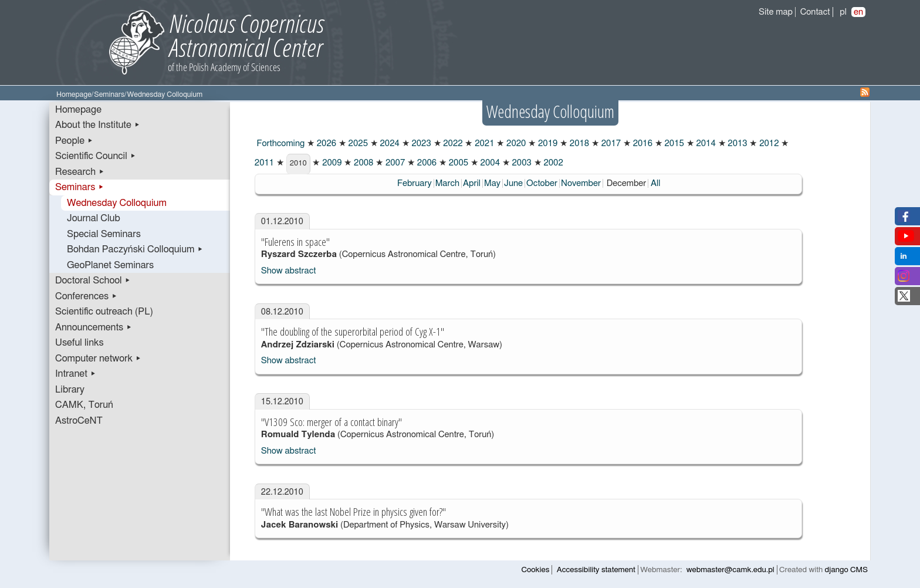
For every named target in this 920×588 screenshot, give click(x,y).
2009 (331, 163)
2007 (394, 163)
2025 (357, 143)
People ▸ (74, 141)
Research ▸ (80, 172)
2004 (489, 163)
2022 (452, 143)
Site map (776, 12)
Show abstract (289, 271)
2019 (547, 143)
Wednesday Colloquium (117, 203)
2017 (610, 143)
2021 (483, 143)
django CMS (846, 570)
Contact (815, 12)
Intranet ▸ (76, 374)
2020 (515, 143)
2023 (420, 143)
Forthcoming (280, 143)
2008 (362, 163)
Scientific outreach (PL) (104, 312)
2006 (426, 163)
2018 (578, 143)
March (447, 183)
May (492, 183)
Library (70, 390)
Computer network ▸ (98, 359)
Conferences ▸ (86, 296)
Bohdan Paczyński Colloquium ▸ (135, 249)
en (858, 12)
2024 (389, 143)
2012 (768, 143)
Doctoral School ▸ (93, 281)
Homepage (74, 95)
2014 (705, 143)
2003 (521, 163)
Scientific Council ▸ (96, 156)
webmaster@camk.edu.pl (730, 570)
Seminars (109, 95)
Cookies (536, 570)
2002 (552, 163)
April (472, 183)
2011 (264, 163)
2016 (642, 143)
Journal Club (94, 218)
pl (843, 12)
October (542, 183)
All (655, 183)
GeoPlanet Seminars (110, 265)
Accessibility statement (596, 570)
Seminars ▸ (80, 187)
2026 (325, 143)
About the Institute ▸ (98, 125)
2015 (673, 143)
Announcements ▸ (94, 327)
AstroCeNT (79, 421)
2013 (737, 143)
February (415, 183)
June (513, 183)
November (581, 183)
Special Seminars (104, 234)
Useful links (80, 343)
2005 (457, 163)
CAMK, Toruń (84, 405)
